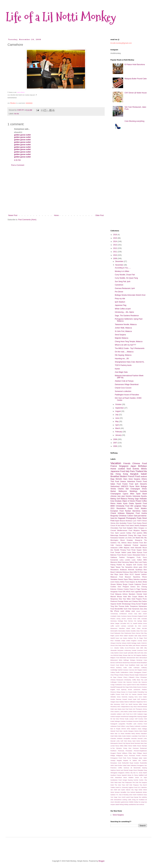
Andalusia (123, 570)
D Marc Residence (141, 685)
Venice (144, 521)
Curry (124, 685)
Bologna (133, 660)
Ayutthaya (139, 570)
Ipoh (137, 484)
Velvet (145, 790)
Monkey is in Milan (122, 271)
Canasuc (126, 670)
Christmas (123, 516)
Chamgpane (138, 672)
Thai (123, 782)
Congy (113, 685)
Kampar (118, 716)
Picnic (145, 599)
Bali (127, 489)
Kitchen (140, 623)
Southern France (116, 775)
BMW (113, 506)
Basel (145, 494)
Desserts (143, 484)
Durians (144, 687)
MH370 (124, 729)
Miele (116, 736)
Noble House (137, 746)
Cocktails (113, 616)
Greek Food (133, 508)
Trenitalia (117, 641)
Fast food (122, 528)
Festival (135, 545)
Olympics (119, 748)
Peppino (139, 599)
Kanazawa (114, 538)
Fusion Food (128, 484)
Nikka (122, 746)
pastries (140, 533)
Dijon (131, 572)
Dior (124, 687)
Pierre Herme (136, 633)
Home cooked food (121, 469)
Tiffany (131, 579)
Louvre (145, 626)
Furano (118, 694)
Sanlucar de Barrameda (132, 768)
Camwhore (119, 285)
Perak (133, 550)
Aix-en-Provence (130, 648)
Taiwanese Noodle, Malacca (126, 324)
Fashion (122, 557)
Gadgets (130, 528)
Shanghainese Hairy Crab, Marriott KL (130, 362)
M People (117, 729)
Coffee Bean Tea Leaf (139, 680)
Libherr (123, 726)
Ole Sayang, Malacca (123, 355)
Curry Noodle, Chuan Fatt (125, 275)
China (137, 677)
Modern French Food (130, 476)
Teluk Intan (118, 782)
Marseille (138, 548)
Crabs (118, 616)
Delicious (126, 572)
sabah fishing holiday (122, 804)
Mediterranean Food (125, 530)
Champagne (135, 489)
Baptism (139, 655)
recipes (113, 804)
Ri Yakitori (133, 760)
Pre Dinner (119, 292)
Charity (121, 675)
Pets (122, 633)
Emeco (133, 587)
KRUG (128, 592)
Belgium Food (115, 658)
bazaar (136, 797)
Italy (127, 471)
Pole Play (144, 633)
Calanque (136, 668)
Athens (144, 479)
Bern (137, 658)
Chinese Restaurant (117, 680)
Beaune (122, 521)
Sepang (144, 768)
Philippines (120, 755)
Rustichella (143, 763)
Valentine (137, 579)
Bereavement (131, 658)
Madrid (138, 538)
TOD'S (139, 521)
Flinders (144, 690)
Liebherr (144, 574)
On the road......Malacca (124, 352)
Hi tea (118, 525)
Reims (113, 503)
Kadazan (140, 714)
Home (56, 215)
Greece (123, 481)
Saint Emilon (118, 765)
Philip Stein (132, 753)
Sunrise (136, 780)
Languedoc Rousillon (125, 724)
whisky (128, 611)
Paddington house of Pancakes (127, 395)
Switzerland (115, 486)
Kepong (140, 716)
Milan (132, 494)
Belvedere (123, 658)
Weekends (139, 792)
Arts (117, 523)
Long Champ (130, 726)
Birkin (121, 660)
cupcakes (143, 579)
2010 (115, 255)
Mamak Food (115, 731)
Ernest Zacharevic (134, 690)
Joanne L (117, 712)
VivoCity (119, 643)
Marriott (113, 597)
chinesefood (118, 800)
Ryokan (128, 511)
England (140, 616)
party (141, 567)
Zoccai (113, 645)
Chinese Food (140, 463)
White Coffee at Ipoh (123, 309)
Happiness (140, 702)
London (127, 560)
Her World (129, 704)
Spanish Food (141, 503)
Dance (129, 616)
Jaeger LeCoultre (121, 623)
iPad (134, 533)
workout (142, 804)
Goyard (125, 699)
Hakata (122, 702)
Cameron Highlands (123, 545)
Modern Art (143, 597)
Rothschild (125, 763)
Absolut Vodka (119, 648)
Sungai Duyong (128, 780)
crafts (129, 800)
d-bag (134, 800)
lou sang (141, 802)
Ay (137, 582)
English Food (115, 690)
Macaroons (114, 628)
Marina (136, 731)
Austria (144, 513)
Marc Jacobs (124, 731)
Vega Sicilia (138, 790)
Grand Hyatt (132, 699)
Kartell (135, 623)
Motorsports (114, 743)
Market (113, 491)
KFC (128, 623)
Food (127, 506)
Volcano (124, 643)
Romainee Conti (116, 763)
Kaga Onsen (142, 535)
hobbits (131, 802)
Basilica (144, 655)
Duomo (139, 687)
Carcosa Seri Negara (136, 670)
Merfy (133, 734)
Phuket (138, 501)
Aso (112, 655)
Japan (133, 466)
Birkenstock (114, 660)
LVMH (121, 548)
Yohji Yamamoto (134, 609)
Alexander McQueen (117, 650)
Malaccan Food (117, 577)
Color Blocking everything (134, 121)
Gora (136, 697)
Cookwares (118, 685)
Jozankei (113, 714)
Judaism (119, 714)
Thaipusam (128, 782)
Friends (127, 463)
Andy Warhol (114, 653)
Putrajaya (135, 758)
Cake (130, 668)
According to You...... (123, 268)
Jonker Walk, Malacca (123, 328)
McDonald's (114, 631)
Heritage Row (122, 621)
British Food (124, 665)
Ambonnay (128, 650)
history (117, 582)
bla (140, 797)
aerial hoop (130, 797)
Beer (140, 614)
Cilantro (121, 489)
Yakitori (124, 552)
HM (132, 506)
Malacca (124, 499)
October (119, 404)
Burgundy (114, 516)
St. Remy (135, 775)
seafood (144, 477)
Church (144, 584)
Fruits (139, 557)
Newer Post (13, 215)
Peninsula (121, 751)
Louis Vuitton (137, 560)
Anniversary (114, 614)
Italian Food (116, 484)
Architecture (123, 614)
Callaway (144, 668)
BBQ (145, 533)
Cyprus (125, 494)
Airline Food (125, 582)
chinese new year (118, 496)
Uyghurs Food (133, 787)
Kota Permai (120, 719)
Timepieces (134, 606)
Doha (131, 687)
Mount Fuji (122, 743)
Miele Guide (122, 736)
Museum (128, 577)
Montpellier (127, 738)
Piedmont (114, 601)
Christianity (120, 506)
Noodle (117, 550)
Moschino (144, 741)
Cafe (112, 545)
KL (131, 623)
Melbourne (123, 491)
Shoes (144, 489)
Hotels (119, 503)
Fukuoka (144, 589)
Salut (129, 765)
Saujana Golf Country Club (137, 565)
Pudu (124, 758)
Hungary (141, 528)
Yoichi (135, 795)
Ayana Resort (142, 523)
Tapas (126, 579)
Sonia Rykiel (143, 773)
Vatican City (130, 790)
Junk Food (126, 714)
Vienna (113, 523)
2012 (115, 248)
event (112, 582)
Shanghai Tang (142, 770)
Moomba (134, 738)
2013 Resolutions (118, 508)
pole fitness (136, 645)
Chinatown (144, 677)
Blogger (102, 861)
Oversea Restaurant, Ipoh (125, 288)
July (117, 415)
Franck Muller (133, 692)
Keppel (145, 716)
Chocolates (114, 528)
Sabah (144, 474)
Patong (113, 565)
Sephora (113, 770)
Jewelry (137, 525)
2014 (115, 241)
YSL (119, 543)
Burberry (119, 668)
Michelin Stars (122, 479)
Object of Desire (129, 501)
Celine (131, 672)
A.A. (112, 648)
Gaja (145, 572)
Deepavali (119, 687)
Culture (130, 516)
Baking (113, 499)
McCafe (144, 628)
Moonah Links (142, 738)
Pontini (138, 755)
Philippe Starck (142, 753)
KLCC (132, 574)
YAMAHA (144, 643)
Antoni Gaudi (123, 653)
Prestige (121, 601)
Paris (132, 471)
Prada (139, 518)
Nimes (130, 746)
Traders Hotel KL (116, 787)
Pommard (132, 755)
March (118, 428)
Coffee (144, 501)
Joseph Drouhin (142, 712)
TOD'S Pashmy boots (123, 365)
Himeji (145, 704)
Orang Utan (127, 748)
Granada (144, 619)
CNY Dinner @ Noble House (136, 93)
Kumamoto (114, 560)
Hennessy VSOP (119, 704)
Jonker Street (133, 712)
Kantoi (117, 369)
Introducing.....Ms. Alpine (124, 312)
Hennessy (114, 621)
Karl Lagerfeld (136, 592)
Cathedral (119, 572)
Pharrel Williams (122, 753)
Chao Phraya (115, 675)
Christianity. (128, 680)
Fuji (146, 692)
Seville (119, 604)
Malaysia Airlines (121, 594)
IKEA (119, 707)
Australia (143, 491)
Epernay (124, 690)
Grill (138, 699)
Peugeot (113, 753)
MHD (129, 729)
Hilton (136, 528)
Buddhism (132, 665)
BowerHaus (126, 663)
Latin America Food (140, 724)
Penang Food (125, 550)
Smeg (133, 604)
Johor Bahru (124, 712)
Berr (145, 543)
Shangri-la (138, 540)
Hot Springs (138, 621)
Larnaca (124, 626)
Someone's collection (123, 391)
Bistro (140, 582)
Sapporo (144, 530)
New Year (122, 599)
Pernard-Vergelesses (140, 751)
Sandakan (114, 579)
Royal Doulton (134, 763)
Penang (131, 499)
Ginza (119, 697)
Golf (118, 499)
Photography (131, 518)
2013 (115, 245)
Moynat (128, 743)
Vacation (116, 463)
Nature (132, 562)
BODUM (116, 655)
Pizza (126, 755)
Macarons (114, 562)
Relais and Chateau (131, 601)
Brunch (124, 555)
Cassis (145, 670)
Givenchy (124, 697)
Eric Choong (142, 587)
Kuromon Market (138, 721)
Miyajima (137, 530)
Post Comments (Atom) (27, 220)
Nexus (117, 746)
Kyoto (125, 503)
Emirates (134, 616)
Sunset (138, 604)
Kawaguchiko (133, 716)
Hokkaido (143, 499)
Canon (130, 555)
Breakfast (115, 476)
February (119, 432)
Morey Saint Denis (134, 741)
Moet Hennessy (123, 562)
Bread (139, 663)
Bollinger (126, 660)
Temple (118, 552)
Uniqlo (123, 641)
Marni (112, 734)
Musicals (137, 743)
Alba (145, 648)
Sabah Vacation (129, 636)
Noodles (133, 631)
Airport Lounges (141, 611)
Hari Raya (114, 574)
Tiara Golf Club (127, 785)
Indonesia (136, 496)
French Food (142, 481)
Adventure (131, 481)
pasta (129, 552)
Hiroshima (114, 707)
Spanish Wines (127, 775)
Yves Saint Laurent (118, 533)
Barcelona (136, 511)
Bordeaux (129, 521)
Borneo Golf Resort (116, 663)
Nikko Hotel (131, 599)
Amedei (134, 650)
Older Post (100, 215)
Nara (142, 743)
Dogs (127, 687)
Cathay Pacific (115, 672)
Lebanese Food (115, 726)
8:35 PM (17, 160)
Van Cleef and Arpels (118, 790)
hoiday (136, 802)
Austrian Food (138, 543)
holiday (129, 533)
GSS (127, 694)
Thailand (139, 471)
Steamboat (118, 777)
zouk (133, 611)
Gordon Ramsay (116, 699)
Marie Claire (136, 628)
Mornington (114, 540)
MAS (145, 560)
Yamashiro (129, 567)
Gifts (139, 619)
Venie (112, 792)
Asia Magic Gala (121, 372)
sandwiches (132, 804)
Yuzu (119, 797)
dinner (136, 567)
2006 (115, 446)
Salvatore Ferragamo (137, 765)
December (120, 261)
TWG (112, 782)
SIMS (112, 765)
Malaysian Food (133, 513)
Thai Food (115, 481)
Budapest (143, 525)
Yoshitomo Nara (142, 795)
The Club (135, 782)
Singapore (124, 466)
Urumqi (140, 641)
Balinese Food (116, 555)
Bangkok (134, 474)
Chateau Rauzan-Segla (131, 675)
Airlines (124, 543)
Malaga (145, 729)
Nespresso (114, 599)
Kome (145, 623)
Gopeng (131, 697)
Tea (123, 567)
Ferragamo (131, 557)
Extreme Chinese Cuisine (120, 589)
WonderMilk (119, 609)
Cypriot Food (131, 685)
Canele (131, 584)
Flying (118, 692)
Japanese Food (118, 471)
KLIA (131, 714)
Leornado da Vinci (134, 626)
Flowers (113, 619)
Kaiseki (137, 574)
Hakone (127, 702)
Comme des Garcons (125, 682)
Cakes (144, 511)
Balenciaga (114, 535)
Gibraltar (113, 697)
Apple (117, 521)
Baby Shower (123, 655)
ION (124, 592)
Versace (117, 792)
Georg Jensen (121, 619)
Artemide (131, 570)
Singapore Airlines (124, 773)
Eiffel (135, 572)
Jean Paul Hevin (127, 709)
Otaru (138, 631)
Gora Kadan (143, 697)
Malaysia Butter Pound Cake (136, 79)
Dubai (135, 687)
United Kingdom (131, 641)
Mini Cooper (133, 597)
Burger (125, 584)
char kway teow (120, 645)
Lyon (135, 521)
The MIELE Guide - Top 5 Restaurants (130, 348)
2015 (115, 238)
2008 (115, 439)
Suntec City (143, 780)
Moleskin (120, 738)
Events (136, 469)
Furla (123, 694)
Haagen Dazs (115, 702)
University (125, 787)
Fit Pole (140, 572)
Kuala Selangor (115, 721)
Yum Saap (114, 797)
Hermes (131, 621)
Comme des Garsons (140, 682)
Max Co (117, 734)
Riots (121, 636)
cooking (125, 800)
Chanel (113, 513)
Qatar (141, 758)
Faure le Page (135, 589)
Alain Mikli (140, 648)
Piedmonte (128, 633)
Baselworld (123, 535)
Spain (138, 494)
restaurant (144, 645)
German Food (132, 619)
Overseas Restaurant (140, 748)
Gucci (145, 557)
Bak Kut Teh (132, 655)
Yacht (125, 609)
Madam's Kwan (136, 729)
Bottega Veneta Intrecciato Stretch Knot (130, 295)
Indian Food (125, 525)
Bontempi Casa (142, 660)
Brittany (119, 584)
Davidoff (113, 687)
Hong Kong (122, 474)
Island (132, 525)
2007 (115, 443)
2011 (115, 252)
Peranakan (129, 751)
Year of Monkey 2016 (126, 795)
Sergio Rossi (133, 770)
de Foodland (140, 800)
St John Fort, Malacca (123, 331)
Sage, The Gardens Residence (127, 316)
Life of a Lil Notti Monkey (61, 17)
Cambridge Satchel (116, 670)
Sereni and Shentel (122, 770)
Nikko (126, 746)
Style (145, 777)
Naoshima (137, 577)
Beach (113, 572)
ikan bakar (129, 645)
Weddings (133, 491)
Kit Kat (113, 719)
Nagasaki (122, 518)
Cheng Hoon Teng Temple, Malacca (129, 342)
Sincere (145, 636)
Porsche (144, 755)
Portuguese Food (116, 758)
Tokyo (145, 506)
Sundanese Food (116, 780)
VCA (139, 787)
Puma (129, 758)
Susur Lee (119, 638)
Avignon (132, 582)
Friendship (141, 692)
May (117, 421)
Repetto (126, 760)
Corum (113, 525)
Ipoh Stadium (120, 302)
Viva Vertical (131, 792)
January (119, 435)
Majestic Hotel (129, 548)
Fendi (145, 616)
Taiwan (118, 567)
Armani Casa (133, 614)
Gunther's (144, 699)
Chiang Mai (132, 535)
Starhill (113, 638)
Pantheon (113, 751)
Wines (144, 469)
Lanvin (117, 626)
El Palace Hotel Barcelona (135, 65)
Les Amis (128, 538)
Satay (140, 636)
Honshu (129, 496)
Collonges (114, 682)
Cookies (113, 587)
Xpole (139, 643)
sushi (122, 611)
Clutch (145, 614)
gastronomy (125, 802)
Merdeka (128, 734)
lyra (146, 802)
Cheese (120, 677)
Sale (136, 636)
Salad (125, 765)
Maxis (123, 734)
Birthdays (142, 466)
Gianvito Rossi (142, 694)
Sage (137, 499)
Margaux (131, 731)
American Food (142, 650)
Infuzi (135, 707)
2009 (115, 259)
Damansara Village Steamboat (127, 384)
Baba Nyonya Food (139, 552)
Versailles (123, 792)
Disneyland (137, 555)
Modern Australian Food (134, 736)
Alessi (130, 543)
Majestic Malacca (122, 338)
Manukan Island (125, 628)
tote (138, 804)
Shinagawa (114, 773)
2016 (115, 235)
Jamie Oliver (124, 574)
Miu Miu (144, 538)
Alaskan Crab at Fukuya (124, 381)
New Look (138, 562)
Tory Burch (143, 785)
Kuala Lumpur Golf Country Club (136, 719)
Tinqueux (136, 785)
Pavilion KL (121, 565)
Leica (122, 560)
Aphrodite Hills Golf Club (135, 653)
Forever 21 (124, 692)
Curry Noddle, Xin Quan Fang (126, 278)
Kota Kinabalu (116, 501)
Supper (139, 550)
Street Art (139, 777)
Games (134, 694)
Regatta (119, 760)
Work (138, 486)
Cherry (125, 677)
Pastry (145, 562)
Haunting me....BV (122, 359)
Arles (145, 653)
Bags (112, 479)
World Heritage (132, 643)
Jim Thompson (138, 709)
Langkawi (138, 506)
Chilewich (131, 677)
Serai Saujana (120, 335)
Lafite (112, 626)
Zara (141, 609)
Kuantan (123, 721)
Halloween (133, 702)
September (120, 408)
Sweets (121, 579)
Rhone (144, 577)
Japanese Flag (121, 305)
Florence (113, 692)
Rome (132, 486)
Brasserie (134, 663)
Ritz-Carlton (143, 601)
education (118, 802)
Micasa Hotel (122, 597)
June (117, 418)
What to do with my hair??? (125, 345)
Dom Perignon (123, 587)
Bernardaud (143, 658)
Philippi (113, 755)
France (114, 466)
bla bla (17, 114)
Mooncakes (122, 631)
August (118, 411)
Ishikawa (121, 513)
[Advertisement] (56, 190)
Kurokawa (129, 721)
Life (134, 538)
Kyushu (144, 496)
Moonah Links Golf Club (119, 741)
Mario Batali (143, 731)
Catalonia (138, 584)
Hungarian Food (116, 592)
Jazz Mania (118, 709)
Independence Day (127, 707)
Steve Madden (128, 777)
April (117, 425)
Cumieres (124, 616)
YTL (117, 795)
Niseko (128, 631)
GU (130, 694)
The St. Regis (138, 638)
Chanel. (144, 672)
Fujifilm (113, 694)
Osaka (131, 503)
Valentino (144, 787)
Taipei (113, 567)
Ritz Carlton (143, 760)
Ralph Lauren (115, 636)
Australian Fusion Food (128, 523)
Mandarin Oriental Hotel (138, 594)
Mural (132, 743)
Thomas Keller (124, 606)
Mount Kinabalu (127, 540)
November (120, 265)
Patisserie (117, 633)
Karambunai (124, 716)
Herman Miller (138, 704)
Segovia (113, 604)
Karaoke (121, 538)
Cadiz (125, 668)
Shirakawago (126, 604)
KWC (135, 714)
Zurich (124, 797)
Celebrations (124, 672)
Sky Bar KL (134, 773)
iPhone (117, 611)
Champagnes (116, 494)
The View (118, 785)
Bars (145, 570)
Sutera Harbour (128, 638)
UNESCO (125, 486)
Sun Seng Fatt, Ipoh (123, 282)
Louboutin (137, 726)
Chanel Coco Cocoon (123, 388)
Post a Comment (18, 165)
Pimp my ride (120, 299)
